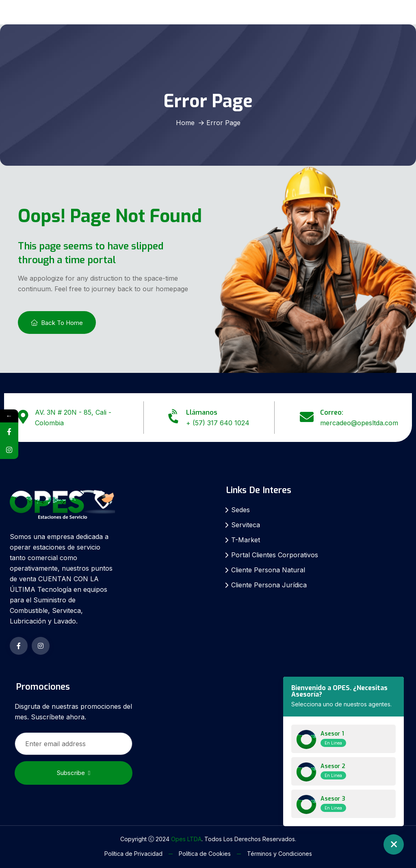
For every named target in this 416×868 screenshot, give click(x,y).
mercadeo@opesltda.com (359, 423)
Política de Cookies (205, 854)
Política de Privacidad (133, 854)
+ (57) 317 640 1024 (218, 423)
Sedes (240, 510)
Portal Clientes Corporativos (275, 555)
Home (185, 123)
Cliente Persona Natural (268, 570)
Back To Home (57, 323)
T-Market (246, 540)
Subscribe (74, 773)
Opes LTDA (186, 839)
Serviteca (246, 525)
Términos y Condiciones (279, 854)
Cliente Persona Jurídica (269, 585)
